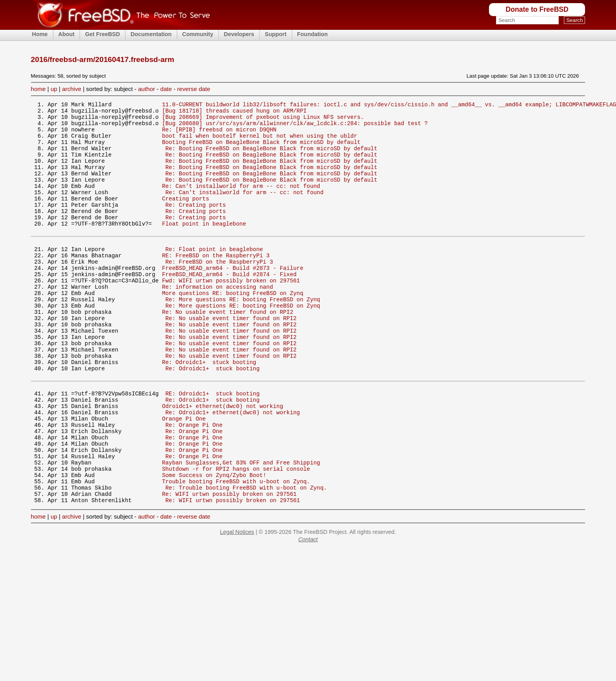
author (146, 89)
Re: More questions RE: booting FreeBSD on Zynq (243, 336)
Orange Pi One (184, 476)
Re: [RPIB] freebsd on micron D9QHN (219, 135)
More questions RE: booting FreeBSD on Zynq (233, 328)
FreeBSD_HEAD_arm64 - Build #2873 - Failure (233, 298)
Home (40, 34)
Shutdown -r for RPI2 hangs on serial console (236, 536)
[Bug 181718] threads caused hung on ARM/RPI (234, 113)
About (67, 34)
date (166, 89)
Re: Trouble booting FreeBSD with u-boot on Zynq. (246, 558)
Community (198, 34)
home (38, 89)
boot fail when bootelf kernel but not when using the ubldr (260, 143)
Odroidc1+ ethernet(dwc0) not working (223, 461)
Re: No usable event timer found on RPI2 (228, 351)
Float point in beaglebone (204, 247)
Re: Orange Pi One (194, 483)
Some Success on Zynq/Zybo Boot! (214, 543)
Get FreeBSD (103, 34)
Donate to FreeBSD (537, 9)
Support (275, 34)
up (54, 89)
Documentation (151, 34)
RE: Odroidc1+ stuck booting (213, 446)
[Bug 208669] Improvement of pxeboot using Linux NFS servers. (263, 120)
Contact (308, 612)
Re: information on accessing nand (217, 321)
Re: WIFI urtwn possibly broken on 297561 (229, 565)
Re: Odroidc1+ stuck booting (209, 410)
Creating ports (185, 217)
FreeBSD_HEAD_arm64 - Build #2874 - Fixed (229, 306)
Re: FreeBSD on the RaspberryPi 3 (219, 291)
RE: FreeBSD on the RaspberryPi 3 (216, 283)
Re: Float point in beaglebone (214, 276)
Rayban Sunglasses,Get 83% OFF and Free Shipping (241, 528)
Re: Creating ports (196, 225)
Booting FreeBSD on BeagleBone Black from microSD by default (261, 150)
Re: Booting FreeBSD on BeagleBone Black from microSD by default (271, 158)
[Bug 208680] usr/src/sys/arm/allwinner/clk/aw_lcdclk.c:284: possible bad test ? (295, 128)
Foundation (313, 34)
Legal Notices (237, 605)
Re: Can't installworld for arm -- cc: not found (241, 202)
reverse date (194, 89)
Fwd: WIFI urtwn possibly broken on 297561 (231, 313)
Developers (239, 34)
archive (72, 89)
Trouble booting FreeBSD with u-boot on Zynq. (236, 551)
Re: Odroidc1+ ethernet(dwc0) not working (233, 469)
